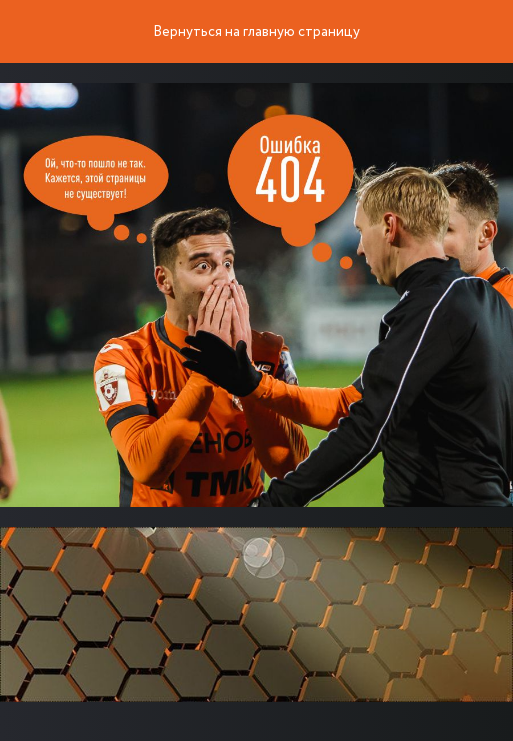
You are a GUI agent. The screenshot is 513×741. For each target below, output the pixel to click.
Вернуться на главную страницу (256, 32)
